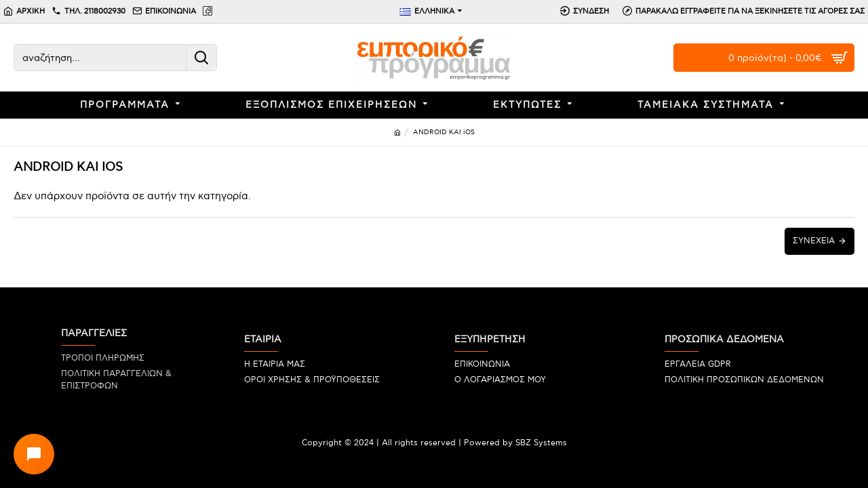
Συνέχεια (814, 241)
